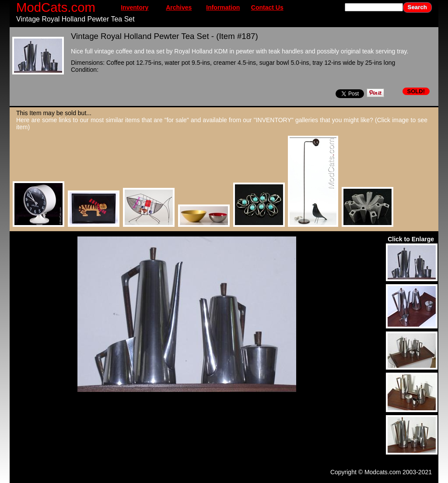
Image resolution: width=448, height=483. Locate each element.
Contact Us (267, 7)
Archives (179, 7)
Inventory (135, 7)
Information (223, 7)
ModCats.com (56, 7)
